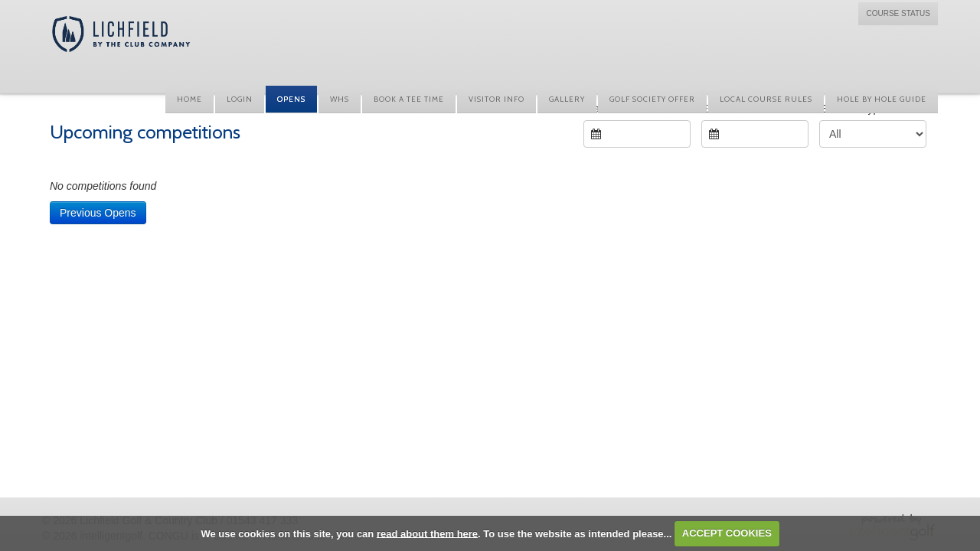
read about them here (427, 533)
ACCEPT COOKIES (727, 533)
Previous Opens (98, 213)
